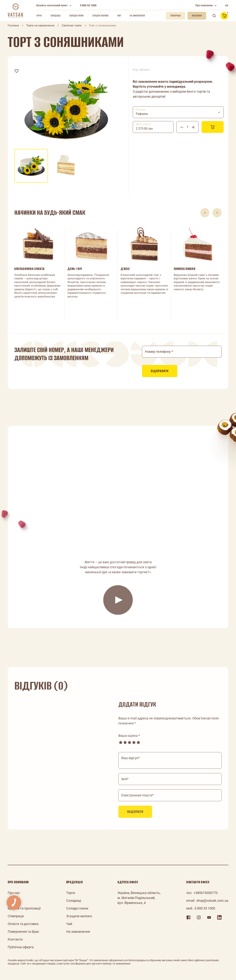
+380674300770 (206, 893)
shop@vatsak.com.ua (212, 901)
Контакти (15, 939)
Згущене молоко (100, 16)
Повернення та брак (23, 932)
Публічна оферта (21, 947)
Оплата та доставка (23, 924)
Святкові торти (72, 25)
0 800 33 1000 (88, 5)
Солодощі (55, 16)
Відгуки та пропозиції (24, 908)
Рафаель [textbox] (142, 114)
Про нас (14, 893)
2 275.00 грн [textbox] (144, 129)
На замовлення (137, 16)
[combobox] (178, 112)
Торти (39, 16)
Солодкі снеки (76, 16)
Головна (13, 25)
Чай (119, 16)
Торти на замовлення (40, 25)
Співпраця (16, 916)
